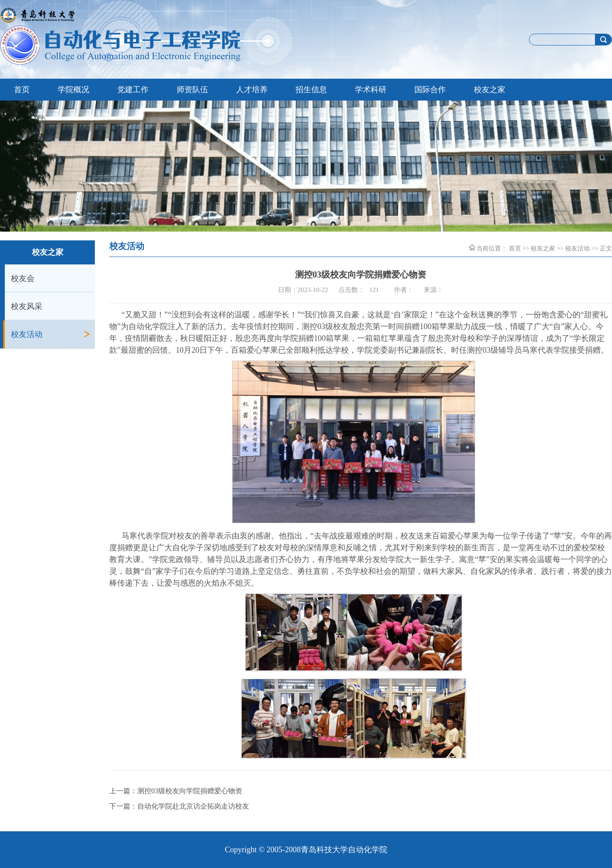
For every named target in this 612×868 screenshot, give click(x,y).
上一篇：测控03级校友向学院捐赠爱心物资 (176, 791)
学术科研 (371, 90)
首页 (22, 90)
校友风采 (27, 306)
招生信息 (311, 90)
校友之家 (490, 90)
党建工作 (133, 90)
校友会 (23, 278)
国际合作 (430, 90)
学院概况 (73, 90)
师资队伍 (192, 90)
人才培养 (252, 90)
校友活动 (27, 334)
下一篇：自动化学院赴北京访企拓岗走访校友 (179, 806)
